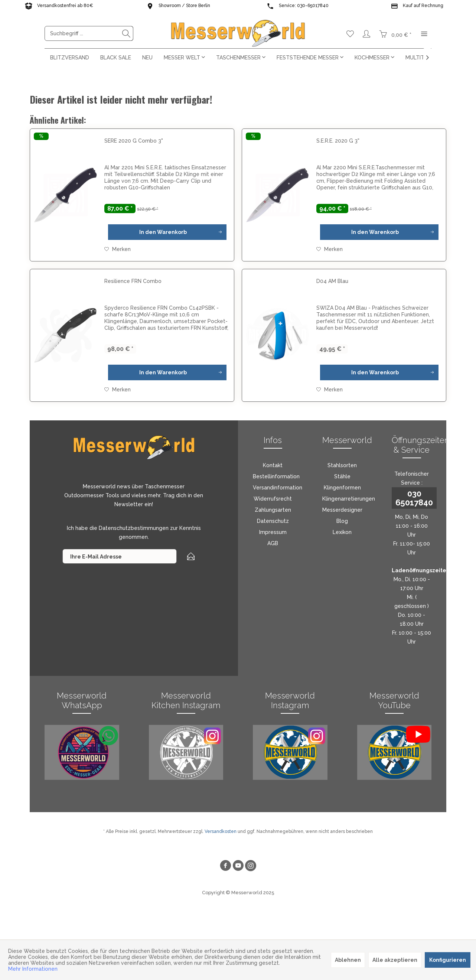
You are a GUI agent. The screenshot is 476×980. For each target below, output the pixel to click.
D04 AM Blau (332, 281)
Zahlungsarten (273, 510)
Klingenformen (342, 488)
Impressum (273, 532)
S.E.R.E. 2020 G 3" (338, 141)
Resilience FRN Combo (133, 281)
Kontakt (273, 465)
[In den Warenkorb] (167, 232)
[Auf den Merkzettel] (118, 249)
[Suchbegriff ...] (89, 33)
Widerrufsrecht (273, 499)
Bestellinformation (276, 476)
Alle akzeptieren (395, 960)
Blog (342, 521)
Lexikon (342, 532)
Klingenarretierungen (349, 499)
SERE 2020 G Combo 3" (134, 141)
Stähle (342, 476)
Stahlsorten (342, 465)
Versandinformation (278, 488)
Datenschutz (273, 521)
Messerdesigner (342, 510)
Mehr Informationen (33, 969)
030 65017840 (414, 498)
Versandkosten (221, 831)
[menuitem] (89, 33)
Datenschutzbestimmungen (134, 528)
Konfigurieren (448, 960)
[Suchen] (126, 33)
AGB (273, 543)
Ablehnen (348, 960)
